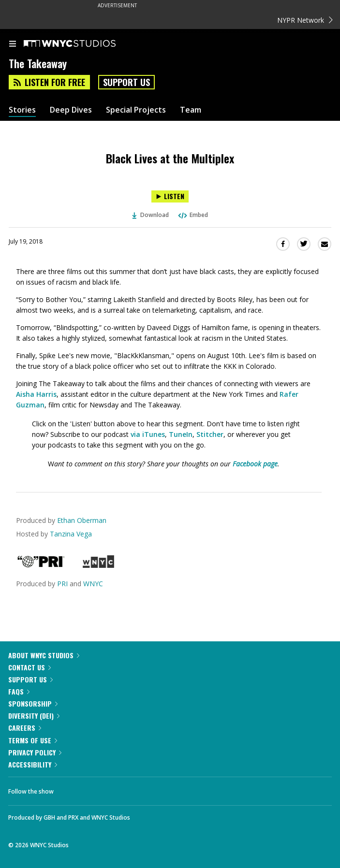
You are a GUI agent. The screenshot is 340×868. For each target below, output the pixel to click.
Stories (22, 110)
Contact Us (30, 667)
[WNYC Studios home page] (82, 44)
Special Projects (136, 110)
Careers (25, 728)
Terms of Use (33, 740)
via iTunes (148, 434)
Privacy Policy (35, 752)
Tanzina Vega (71, 534)
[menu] (13, 44)
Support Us (126, 82)
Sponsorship (33, 703)
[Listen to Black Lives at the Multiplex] (170, 196)
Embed (192, 215)
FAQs (19, 691)
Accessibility (33, 764)
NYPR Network (305, 20)
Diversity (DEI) (34, 716)
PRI (62, 584)
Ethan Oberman (82, 520)
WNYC (93, 584)
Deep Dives (71, 110)
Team (191, 110)
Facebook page (255, 464)
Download (150, 215)
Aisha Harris (36, 394)
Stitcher (210, 434)
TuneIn (181, 434)
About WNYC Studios (44, 655)
